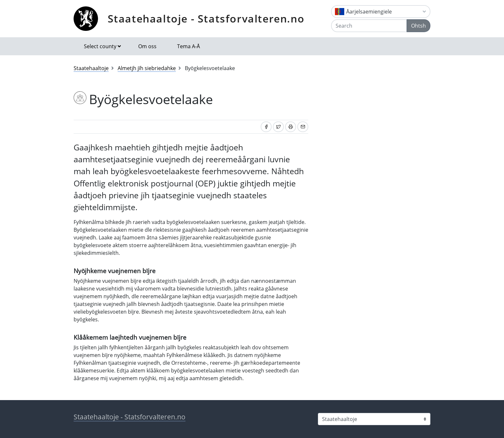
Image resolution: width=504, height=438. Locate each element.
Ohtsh (419, 26)
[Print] (291, 127)
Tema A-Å (189, 46)
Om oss (147, 46)
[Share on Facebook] (266, 127)
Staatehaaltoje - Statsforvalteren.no (206, 18)
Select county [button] (100, 46)
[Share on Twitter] (278, 127)
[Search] (369, 26)
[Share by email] (303, 127)
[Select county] (374, 419)
